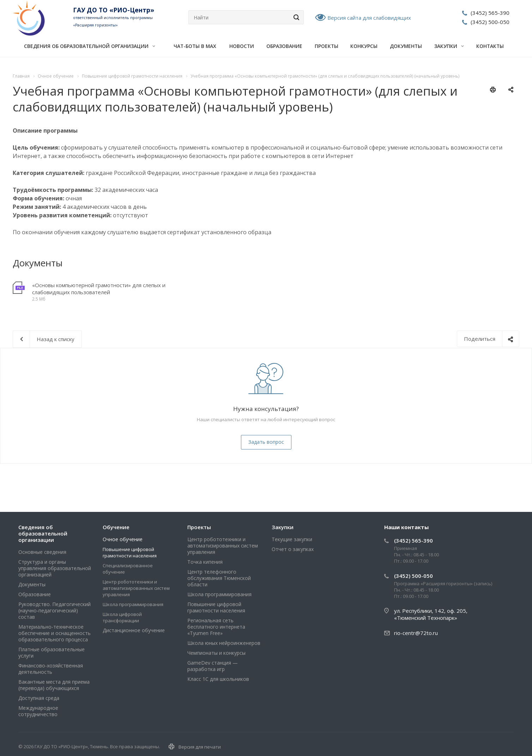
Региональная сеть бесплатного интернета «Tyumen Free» (216, 627)
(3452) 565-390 (490, 13)
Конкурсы (364, 46)
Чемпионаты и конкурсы (216, 653)
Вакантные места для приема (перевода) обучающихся (54, 685)
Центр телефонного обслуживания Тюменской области (219, 578)
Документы (406, 46)
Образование (284, 46)
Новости (242, 46)
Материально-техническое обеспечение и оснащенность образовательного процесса (55, 633)
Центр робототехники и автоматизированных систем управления (136, 588)
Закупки (449, 46)
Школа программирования (133, 604)
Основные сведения (42, 552)
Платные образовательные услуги (52, 652)
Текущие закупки (292, 539)
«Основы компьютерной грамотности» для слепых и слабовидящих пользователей (99, 289)
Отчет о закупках (293, 549)
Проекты (327, 46)
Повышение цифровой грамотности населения (130, 552)
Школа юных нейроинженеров (224, 643)
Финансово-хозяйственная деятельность (51, 669)
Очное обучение (123, 539)
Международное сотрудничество (38, 711)
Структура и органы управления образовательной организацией (55, 568)
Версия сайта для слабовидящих (369, 18)
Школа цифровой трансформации (122, 617)
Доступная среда (39, 698)
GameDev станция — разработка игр (213, 666)
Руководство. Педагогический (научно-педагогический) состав (55, 610)
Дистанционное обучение (134, 630)
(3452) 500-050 (490, 22)
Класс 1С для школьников (218, 679)
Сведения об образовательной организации (90, 46)
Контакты (490, 46)
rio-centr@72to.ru (416, 633)
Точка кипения (205, 562)
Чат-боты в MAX (195, 46)
